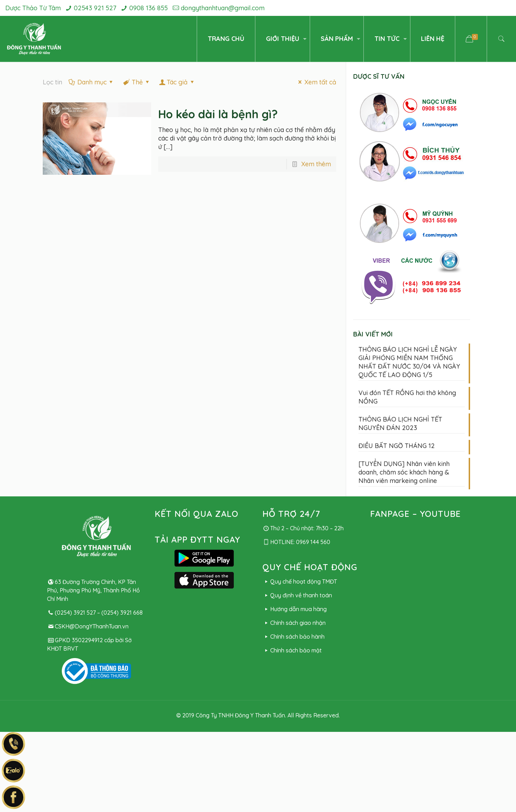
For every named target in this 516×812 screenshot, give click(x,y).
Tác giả (177, 82)
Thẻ (137, 82)
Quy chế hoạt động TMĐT (300, 581)
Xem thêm (316, 164)
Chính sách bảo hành (293, 637)
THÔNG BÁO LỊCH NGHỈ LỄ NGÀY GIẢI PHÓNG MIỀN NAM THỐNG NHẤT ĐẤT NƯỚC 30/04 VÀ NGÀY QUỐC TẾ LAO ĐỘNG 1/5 (409, 362)
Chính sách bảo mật (292, 650)
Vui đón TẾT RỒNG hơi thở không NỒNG (407, 397)
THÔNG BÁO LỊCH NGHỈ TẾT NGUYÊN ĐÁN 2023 (400, 423)
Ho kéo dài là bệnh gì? (218, 114)
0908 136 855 (149, 8)
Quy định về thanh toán (297, 595)
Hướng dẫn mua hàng (295, 609)
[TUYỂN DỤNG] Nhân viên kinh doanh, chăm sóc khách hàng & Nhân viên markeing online (404, 472)
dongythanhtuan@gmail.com (223, 8)
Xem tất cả (316, 82)
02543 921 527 (95, 8)
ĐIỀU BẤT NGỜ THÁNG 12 (397, 446)
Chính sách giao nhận (294, 623)
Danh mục (91, 82)
